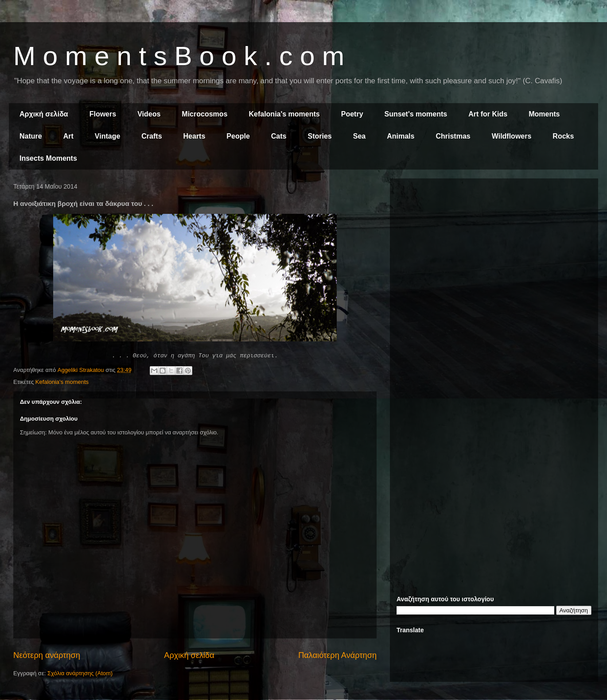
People (238, 136)
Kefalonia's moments (284, 114)
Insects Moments (48, 158)
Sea (359, 136)
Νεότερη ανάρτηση (47, 655)
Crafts (152, 136)
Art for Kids (488, 114)
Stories (320, 136)
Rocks (563, 136)
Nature (31, 136)
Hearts (195, 136)
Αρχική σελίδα (44, 114)
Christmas (453, 136)
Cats (279, 136)
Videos (149, 114)
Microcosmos (204, 114)
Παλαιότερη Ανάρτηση (337, 655)
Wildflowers (512, 136)
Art (68, 136)
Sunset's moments (416, 114)
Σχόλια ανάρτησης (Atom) (80, 673)
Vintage (108, 136)
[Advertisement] (494, 247)
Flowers (103, 114)
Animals (401, 136)
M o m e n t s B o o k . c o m (179, 56)
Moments (544, 114)
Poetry (352, 114)
